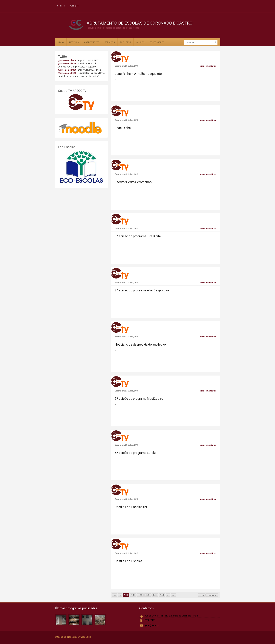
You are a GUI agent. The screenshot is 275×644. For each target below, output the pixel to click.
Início (61, 42)
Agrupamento (92, 42)
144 (162, 595)
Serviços (110, 42)
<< (115, 595)
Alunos (140, 42)
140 (133, 595)
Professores (157, 42)
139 (126, 595)
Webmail (74, 6)
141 (140, 595)
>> (173, 595)
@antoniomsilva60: (68, 60)
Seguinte (212, 595)
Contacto (61, 6)
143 (155, 595)
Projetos (125, 42)
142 (148, 595)
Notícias (74, 42)
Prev (202, 595)
